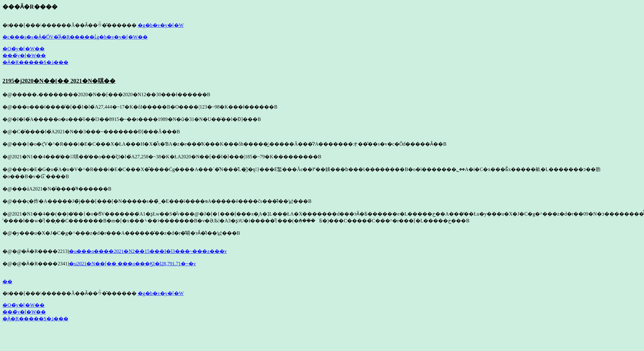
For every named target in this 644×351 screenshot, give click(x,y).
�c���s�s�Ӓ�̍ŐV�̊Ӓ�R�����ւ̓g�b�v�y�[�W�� (75, 37)
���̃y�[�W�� (24, 56)
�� (7, 282)
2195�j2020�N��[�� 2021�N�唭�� (59, 81)
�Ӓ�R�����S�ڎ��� (35, 62)
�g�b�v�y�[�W (161, 25)
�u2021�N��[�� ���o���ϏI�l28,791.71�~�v (132, 264)
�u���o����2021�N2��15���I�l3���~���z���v (148, 251)
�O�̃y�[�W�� (24, 49)
